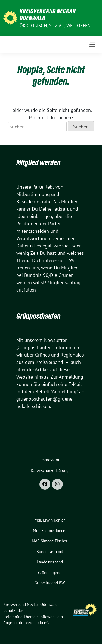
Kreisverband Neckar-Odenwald (49, 14)
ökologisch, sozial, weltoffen (55, 26)
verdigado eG (37, 623)
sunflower (45, 617)
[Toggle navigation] (92, 44)
